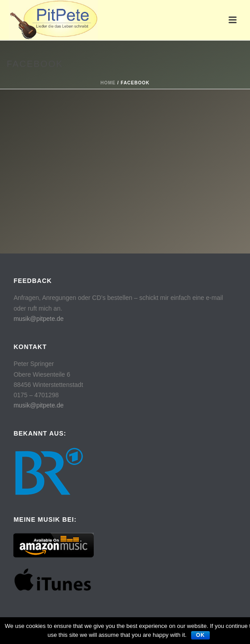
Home (108, 83)
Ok (200, 635)
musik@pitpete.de (38, 319)
